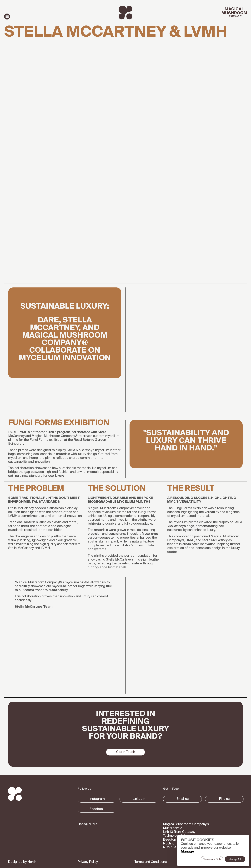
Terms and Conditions (151, 862)
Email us (183, 799)
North (32, 862)
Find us (224, 799)
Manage (187, 852)
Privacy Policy (88, 862)
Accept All (235, 859)
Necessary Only (212, 859)
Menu (6, 17)
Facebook (97, 809)
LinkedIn (139, 799)
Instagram (97, 799)
